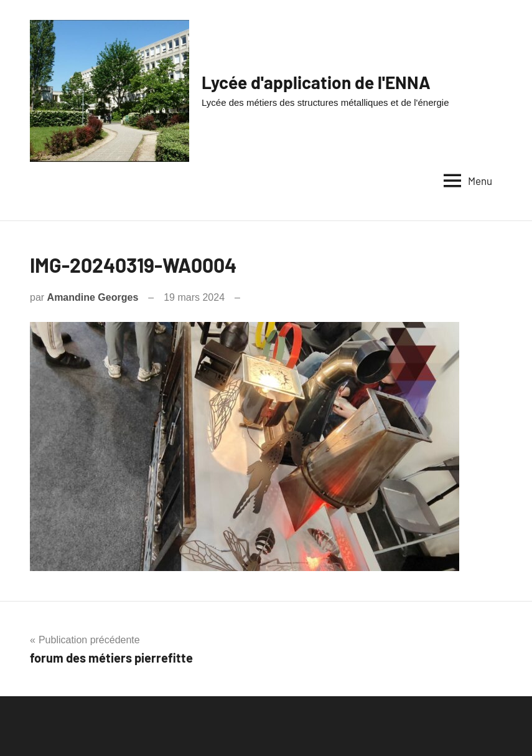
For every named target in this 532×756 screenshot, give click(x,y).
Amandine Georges (93, 297)
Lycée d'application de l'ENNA (316, 82)
